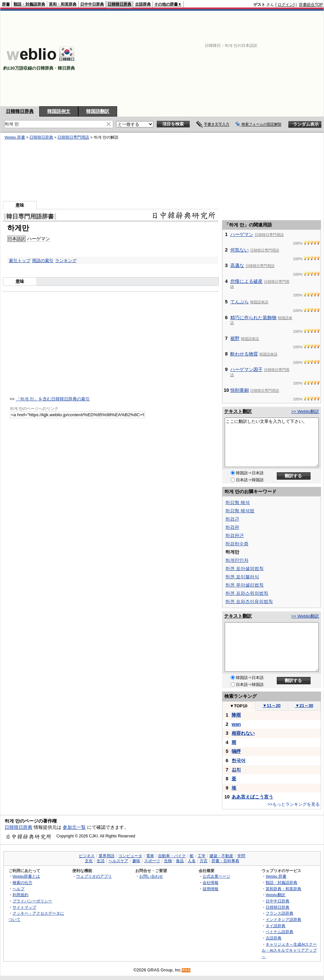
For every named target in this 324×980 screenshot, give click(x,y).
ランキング (66, 261)
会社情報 (211, 882)
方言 (204, 861)
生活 (101, 861)
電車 (150, 856)
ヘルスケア (118, 861)
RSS (186, 970)
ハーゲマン (39, 239)
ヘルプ (18, 889)
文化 (89, 861)
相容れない (243, 733)
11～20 (272, 706)
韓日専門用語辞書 (30, 217)
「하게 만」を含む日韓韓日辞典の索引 (53, 399)
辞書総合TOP (311, 5)
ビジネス (87, 856)
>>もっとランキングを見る (294, 804)
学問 (241, 856)
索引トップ (20, 261)
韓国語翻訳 (98, 111)
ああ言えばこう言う (252, 797)
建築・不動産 (221, 856)
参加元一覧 (74, 827)
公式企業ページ (216, 876)
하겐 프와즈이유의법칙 (249, 601)
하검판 (232, 527)
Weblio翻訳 (275, 895)
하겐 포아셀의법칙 (244, 568)
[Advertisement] (240, 58)
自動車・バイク (172, 856)
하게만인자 (237, 560)
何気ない (240, 250)
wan (236, 724)
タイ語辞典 (275, 926)
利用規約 (20, 895)
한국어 (239, 760)
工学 (202, 856)
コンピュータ (130, 856)
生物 (168, 861)
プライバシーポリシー (32, 901)
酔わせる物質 (244, 354)
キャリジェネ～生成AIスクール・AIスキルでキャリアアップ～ (289, 950)
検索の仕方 (22, 882)
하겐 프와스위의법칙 (247, 593)
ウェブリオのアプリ (94, 876)
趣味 (136, 861)
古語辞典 (143, 4)
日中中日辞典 (92, 4)
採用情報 (211, 889)
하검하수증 (237, 544)
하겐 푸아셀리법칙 (244, 585)
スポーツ (152, 861)
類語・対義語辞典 (29, 4)
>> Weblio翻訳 (305, 411)
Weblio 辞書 (15, 137)
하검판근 (235, 535)
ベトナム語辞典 (279, 932)
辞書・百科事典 (225, 861)
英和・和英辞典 (63, 4)
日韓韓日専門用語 (73, 137)
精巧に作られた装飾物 (253, 318)
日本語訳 (16, 239)
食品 (180, 861)
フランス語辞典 (279, 913)
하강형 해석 (238, 502)
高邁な (237, 265)
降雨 (236, 715)
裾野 (235, 338)
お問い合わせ (151, 876)
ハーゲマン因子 (246, 369)
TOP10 (239, 706)
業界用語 (107, 856)
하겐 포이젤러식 (242, 577)
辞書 (6, 4)
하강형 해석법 (240, 511)
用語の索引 (43, 261)
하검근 (232, 519)
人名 (192, 861)
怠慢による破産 (246, 281)
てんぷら (240, 302)
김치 (236, 770)
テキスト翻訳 (238, 411)
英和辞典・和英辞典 (283, 889)
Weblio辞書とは (26, 876)
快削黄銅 (240, 390)
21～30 (304, 706)
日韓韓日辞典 (119, 4)
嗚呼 (236, 751)
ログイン (285, 5)
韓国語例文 (59, 111)
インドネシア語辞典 (283, 919)
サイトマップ (24, 907)
